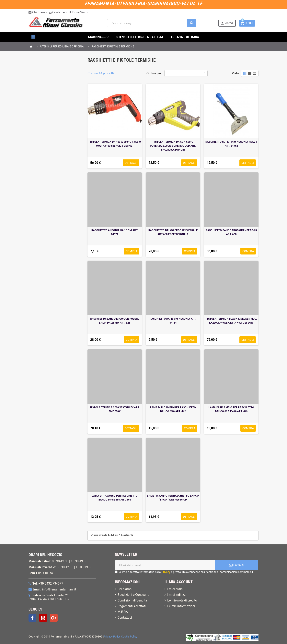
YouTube (43, 618)
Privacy (166, 572)
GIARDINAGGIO (98, 37)
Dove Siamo (79, 12)
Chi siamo (125, 589)
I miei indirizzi (177, 595)
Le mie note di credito (182, 600)
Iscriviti (237, 565)
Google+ (54, 618)
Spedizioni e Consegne (133, 595)
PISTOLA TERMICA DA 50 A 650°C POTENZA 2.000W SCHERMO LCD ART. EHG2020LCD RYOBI (173, 146)
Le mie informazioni (181, 606)
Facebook (32, 618)
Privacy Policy (112, 637)
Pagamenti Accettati (132, 606)
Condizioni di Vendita (132, 600)
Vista (235, 73)
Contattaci (58, 12)
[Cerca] (151, 23)
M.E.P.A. (123, 612)
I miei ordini (175, 589)
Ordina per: (154, 73)
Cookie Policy (129, 637)
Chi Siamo (38, 12)
